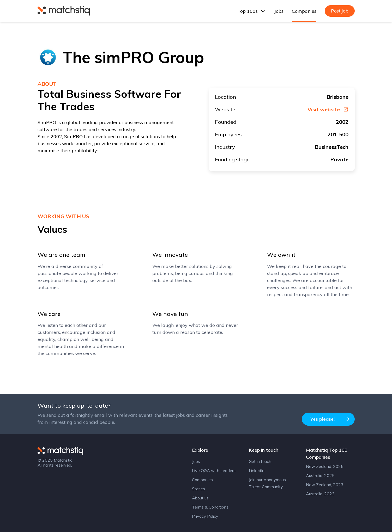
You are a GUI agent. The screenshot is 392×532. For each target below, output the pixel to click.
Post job (340, 11)
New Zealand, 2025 (325, 466)
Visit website (328, 109)
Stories (198, 489)
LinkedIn (257, 470)
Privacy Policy (205, 516)
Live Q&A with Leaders (214, 470)
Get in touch (260, 461)
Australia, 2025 (320, 475)
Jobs (279, 11)
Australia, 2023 (320, 494)
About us (200, 498)
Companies (304, 11)
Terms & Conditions (210, 507)
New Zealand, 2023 (325, 485)
